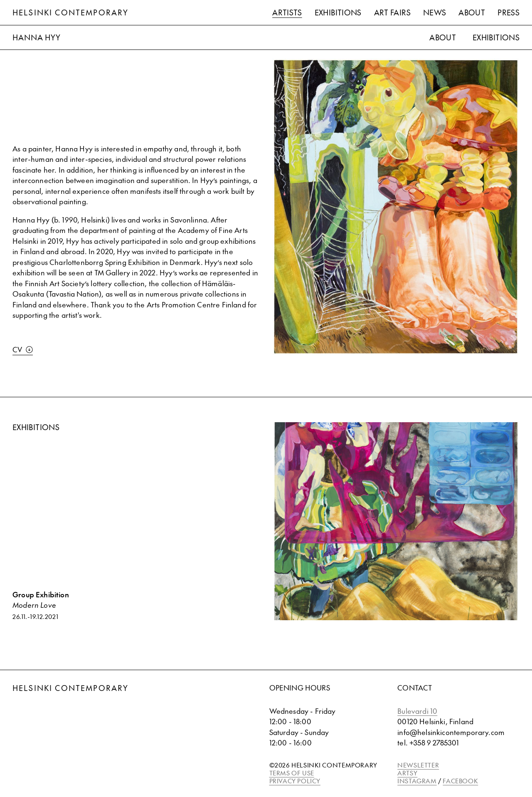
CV (23, 349)
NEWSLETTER (418, 765)
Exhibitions (338, 12)
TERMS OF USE (292, 773)
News (435, 12)
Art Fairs (392, 12)
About (472, 12)
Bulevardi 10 (417, 711)
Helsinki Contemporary (70, 12)
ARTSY (407, 773)
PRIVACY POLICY (295, 781)
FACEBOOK (460, 781)
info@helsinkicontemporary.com (451, 732)
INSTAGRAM (417, 781)
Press (509, 12)
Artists (287, 12)
